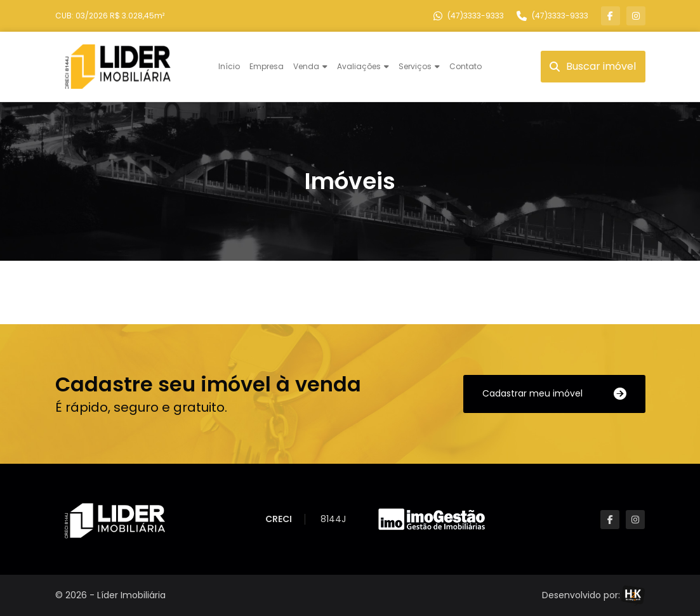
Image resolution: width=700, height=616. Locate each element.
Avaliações (359, 66)
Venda (306, 66)
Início (229, 66)
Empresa (267, 66)
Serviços (415, 66)
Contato (466, 66)
